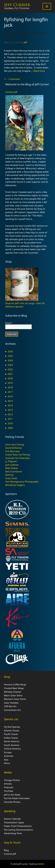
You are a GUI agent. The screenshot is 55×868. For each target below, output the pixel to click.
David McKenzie (14, 448)
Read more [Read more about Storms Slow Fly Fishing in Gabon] (39, 71)
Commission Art (12, 710)
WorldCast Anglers (15, 485)
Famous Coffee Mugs (15, 684)
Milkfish (41, 864)
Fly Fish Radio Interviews (17, 798)
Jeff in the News (12, 795)
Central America (12, 749)
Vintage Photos (12, 780)
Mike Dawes (12, 468)
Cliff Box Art (10, 706)
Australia (9, 756)
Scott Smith (11, 478)
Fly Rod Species (12, 727)
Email (9, 323)
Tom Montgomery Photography (22, 482)
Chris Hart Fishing (15, 445)
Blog (6, 850)
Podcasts (9, 787)
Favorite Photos (12, 802)
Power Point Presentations (18, 826)
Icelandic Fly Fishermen (18, 458)
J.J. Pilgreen (11, 461)
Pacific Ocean (11, 734)
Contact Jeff (11, 92)
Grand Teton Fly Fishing (18, 455)
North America (12, 741)
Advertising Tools (13, 833)
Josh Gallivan (12, 465)
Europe (8, 752)
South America (12, 745)
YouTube (9, 791)
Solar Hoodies (11, 703)
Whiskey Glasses (13, 692)
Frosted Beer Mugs (14, 688)
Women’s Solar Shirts (15, 699)
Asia (6, 760)
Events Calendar (12, 819)
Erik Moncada (12, 451)
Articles (8, 784)
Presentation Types (14, 822)
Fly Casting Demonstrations (18, 830)
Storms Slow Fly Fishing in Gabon (26, 35)
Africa (7, 763)
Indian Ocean (11, 738)
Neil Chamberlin (14, 472)
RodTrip (9, 475)
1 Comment (14, 79)
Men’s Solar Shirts (13, 695)
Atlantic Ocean (12, 730)
